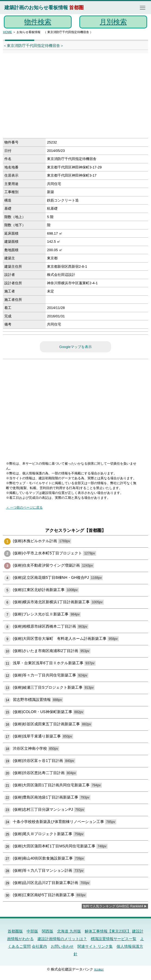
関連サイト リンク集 (95, 946)
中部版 (32, 931)
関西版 (48, 931)
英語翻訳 (99, 970)
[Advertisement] (69, 97)
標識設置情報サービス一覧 (114, 939)
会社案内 (39, 946)
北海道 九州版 (69, 931)
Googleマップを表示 (75, 347)
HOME (7, 32)
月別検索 (113, 22)
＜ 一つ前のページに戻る (24, 507)
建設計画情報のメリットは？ (62, 939)
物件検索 (38, 22)
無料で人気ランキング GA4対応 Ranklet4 (113, 906)
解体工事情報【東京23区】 (108, 931)
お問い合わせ (62, 946)
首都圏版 (15, 931)
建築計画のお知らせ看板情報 (36, 8)
